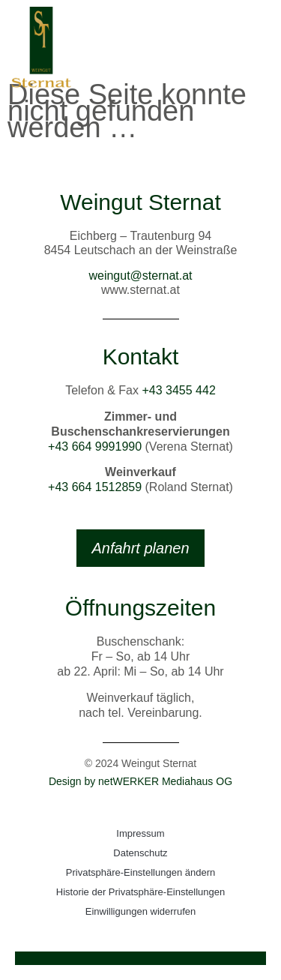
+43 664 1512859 (95, 487)
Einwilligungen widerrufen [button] (140, 911)
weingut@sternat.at (140, 276)
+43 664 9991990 (95, 447)
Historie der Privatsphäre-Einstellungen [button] (140, 892)
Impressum (140, 833)
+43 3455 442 (178, 390)
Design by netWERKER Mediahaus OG (140, 781)
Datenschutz (140, 853)
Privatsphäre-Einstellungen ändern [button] (140, 872)
